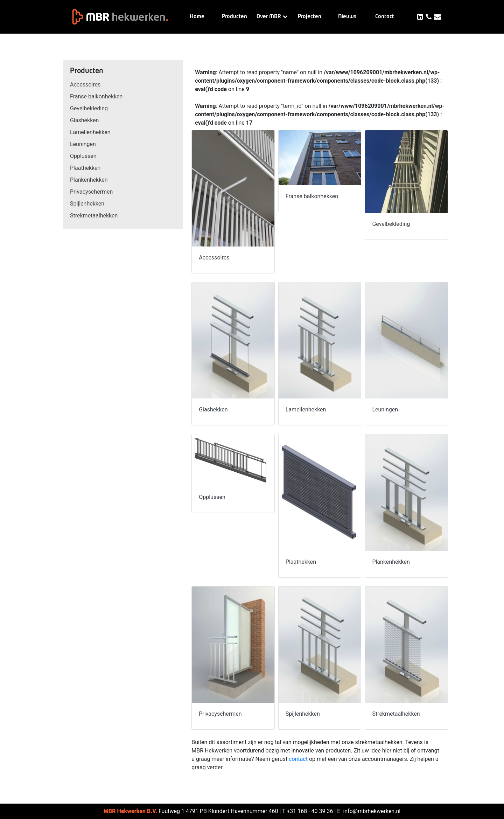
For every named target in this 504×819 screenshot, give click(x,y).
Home (197, 17)
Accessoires (85, 85)
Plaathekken (85, 168)
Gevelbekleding (89, 108)
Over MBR (272, 17)
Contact (385, 17)
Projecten (310, 17)
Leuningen (83, 144)
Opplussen (83, 156)
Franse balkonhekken (96, 96)
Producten (234, 17)
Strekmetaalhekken (94, 216)
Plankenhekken (89, 180)
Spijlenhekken (87, 204)
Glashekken (84, 120)
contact (298, 759)
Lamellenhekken (90, 132)
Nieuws (347, 17)
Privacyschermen (91, 192)
